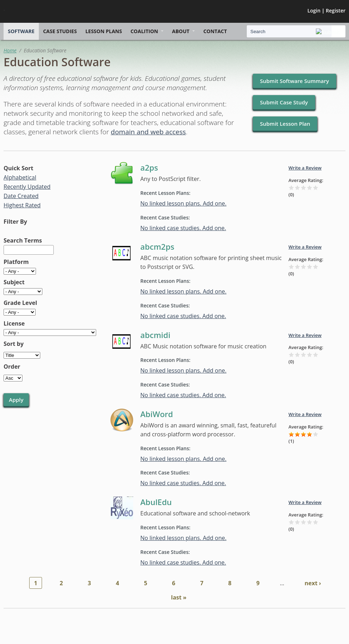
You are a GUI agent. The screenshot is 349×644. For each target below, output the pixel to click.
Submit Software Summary (295, 81)
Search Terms (23, 240)
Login (314, 11)
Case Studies (60, 31)
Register (336, 11)
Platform (16, 262)
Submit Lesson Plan (285, 124)
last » (179, 597)
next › (313, 583)
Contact (215, 31)
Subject (14, 282)
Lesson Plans (104, 31)
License (14, 323)
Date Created (21, 196)
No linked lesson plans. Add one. (183, 203)
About (181, 31)
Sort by (14, 344)
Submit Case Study (284, 102)
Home (10, 50)
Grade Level (20, 303)
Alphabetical (20, 177)
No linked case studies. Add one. (183, 228)
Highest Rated (22, 205)
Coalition (144, 31)
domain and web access (148, 132)
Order (12, 367)
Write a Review (305, 168)
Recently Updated (27, 187)
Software (21, 31)
